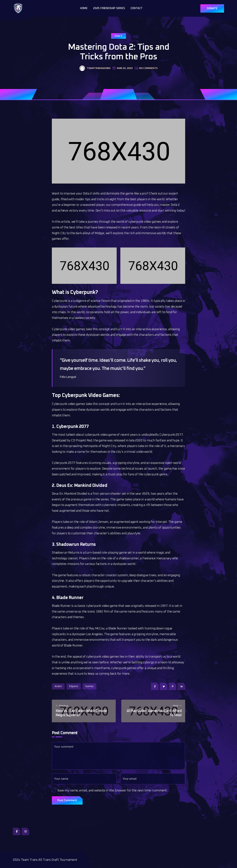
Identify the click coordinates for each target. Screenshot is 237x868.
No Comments (146, 68)
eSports (74, 686)
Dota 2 (118, 36)
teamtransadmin (95, 68)
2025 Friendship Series (109, 8)
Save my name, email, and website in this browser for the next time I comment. (112, 791)
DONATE (212, 8)
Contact (137, 8)
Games (89, 686)
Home (84, 8)
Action (58, 686)
